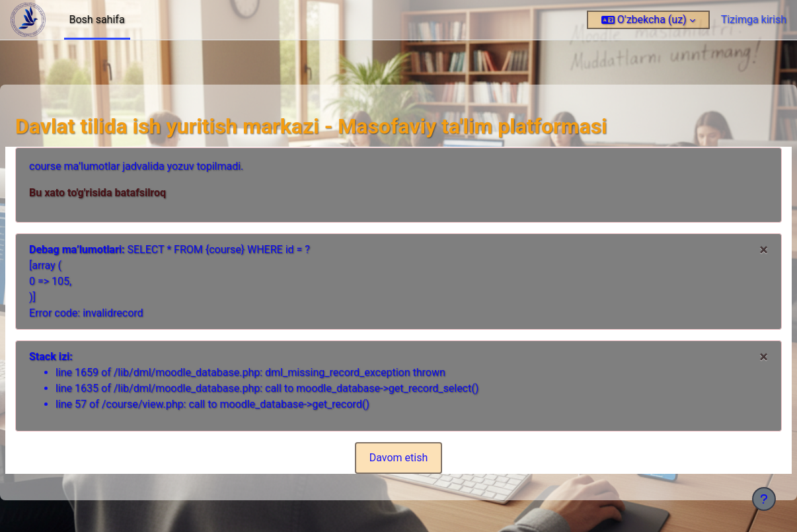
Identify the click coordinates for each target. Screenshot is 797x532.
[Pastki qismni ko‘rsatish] (764, 499)
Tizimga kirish (754, 19)
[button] (648, 20)
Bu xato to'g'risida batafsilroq (129, 193)
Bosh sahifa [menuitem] (97, 19)
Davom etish (399, 458)
